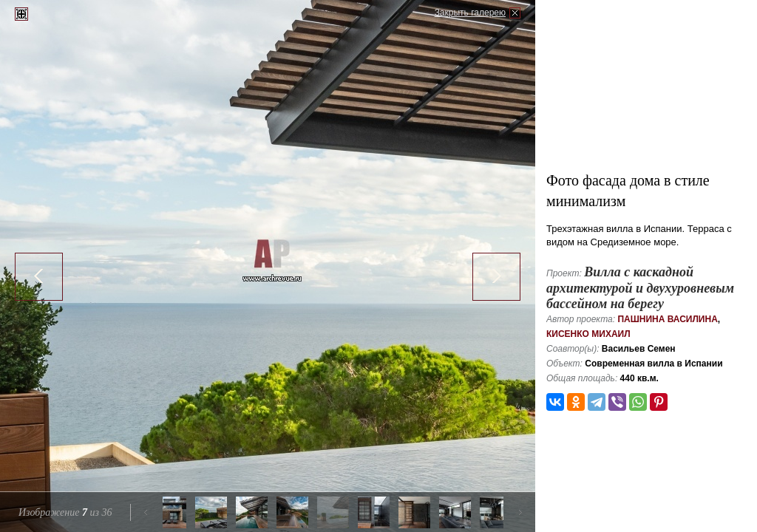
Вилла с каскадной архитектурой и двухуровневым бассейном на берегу (640, 288)
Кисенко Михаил (588, 334)
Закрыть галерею (470, 13)
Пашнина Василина (667, 319)
